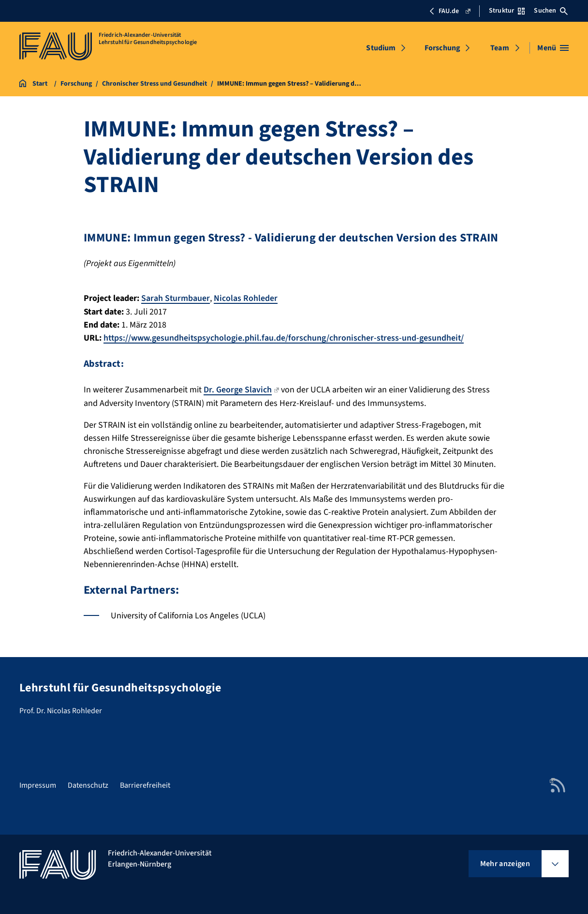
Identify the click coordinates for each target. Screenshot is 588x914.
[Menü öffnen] (553, 48)
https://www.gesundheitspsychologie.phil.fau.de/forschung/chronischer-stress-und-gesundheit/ (285, 337)
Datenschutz (88, 784)
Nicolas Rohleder (246, 298)
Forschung (442, 48)
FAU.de (449, 11)
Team (500, 48)
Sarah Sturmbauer (176, 298)
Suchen (551, 11)
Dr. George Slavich (241, 389)
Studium (381, 48)
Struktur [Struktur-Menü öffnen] (507, 11)
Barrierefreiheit (145, 784)
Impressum (38, 784)
